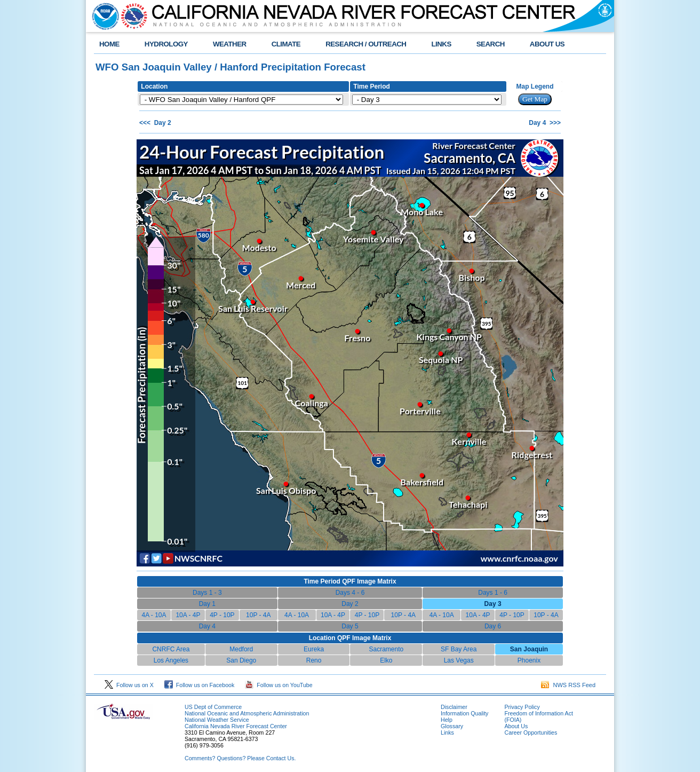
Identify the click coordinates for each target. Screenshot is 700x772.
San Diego (241, 660)
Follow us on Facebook (200, 685)
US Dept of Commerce (213, 707)
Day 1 (207, 604)
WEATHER (230, 44)
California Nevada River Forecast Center (236, 726)
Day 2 (350, 604)
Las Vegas (459, 660)
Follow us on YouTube (279, 685)
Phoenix (529, 660)
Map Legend (535, 86)
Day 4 (207, 626)
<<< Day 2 (155, 123)
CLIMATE (286, 44)
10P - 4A (258, 615)
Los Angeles (171, 660)
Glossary (452, 726)
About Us (516, 726)
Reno (314, 660)
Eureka (314, 649)
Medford (241, 649)
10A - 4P (188, 615)
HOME (109, 44)
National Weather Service (217, 720)
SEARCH (491, 44)
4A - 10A (154, 615)
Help (447, 720)
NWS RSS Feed (568, 685)
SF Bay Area (459, 649)
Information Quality (464, 713)
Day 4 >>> (545, 123)
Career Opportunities (531, 732)
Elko (386, 660)
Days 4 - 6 (350, 593)
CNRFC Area (171, 649)
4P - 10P (222, 615)
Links (447, 732)
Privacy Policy (522, 707)
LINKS (441, 44)
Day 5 (350, 626)
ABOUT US (547, 44)
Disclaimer (454, 707)
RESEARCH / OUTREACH (366, 44)
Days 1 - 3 (207, 593)
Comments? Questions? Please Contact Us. (240, 758)
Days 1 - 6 (493, 593)
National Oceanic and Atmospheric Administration (247, 713)
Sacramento (387, 649)
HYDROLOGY (166, 44)
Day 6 (493, 626)
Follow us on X (129, 685)
